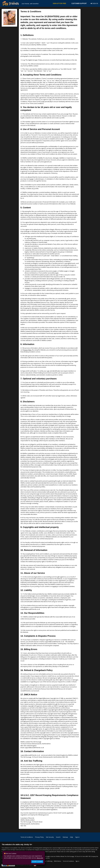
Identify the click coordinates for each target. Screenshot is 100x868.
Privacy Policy (27, 350)
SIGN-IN (94, 3)
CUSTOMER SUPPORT (79, 3)
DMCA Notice (58, 861)
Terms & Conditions (27, 837)
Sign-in (77, 837)
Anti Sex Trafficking (47, 861)
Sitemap (65, 837)
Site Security (50, 837)
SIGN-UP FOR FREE (59, 3)
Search (58, 837)
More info (40, 858)
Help (72, 837)
